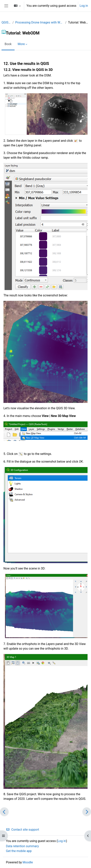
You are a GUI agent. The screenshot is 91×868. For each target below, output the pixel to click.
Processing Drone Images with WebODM (40, 22)
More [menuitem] (21, 44)
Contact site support (23, 830)
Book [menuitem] (8, 44)
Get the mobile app (19, 851)
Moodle (28, 862)
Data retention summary (22, 846)
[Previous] (4, 812)
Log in (84, 6)
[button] (17, 6)
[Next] (87, 812)
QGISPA (6, 22)
